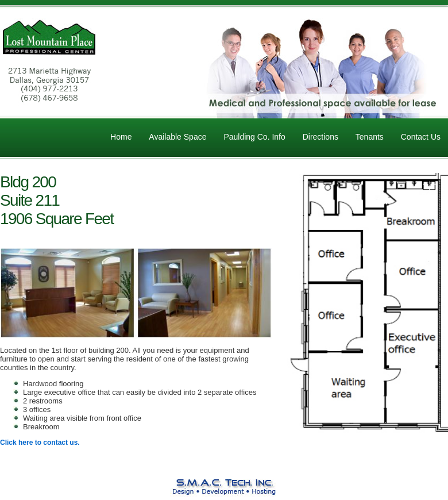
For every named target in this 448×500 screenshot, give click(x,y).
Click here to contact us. (40, 443)
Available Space (177, 137)
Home (121, 137)
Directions (320, 137)
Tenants (370, 137)
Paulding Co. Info (254, 137)
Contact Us (421, 137)
